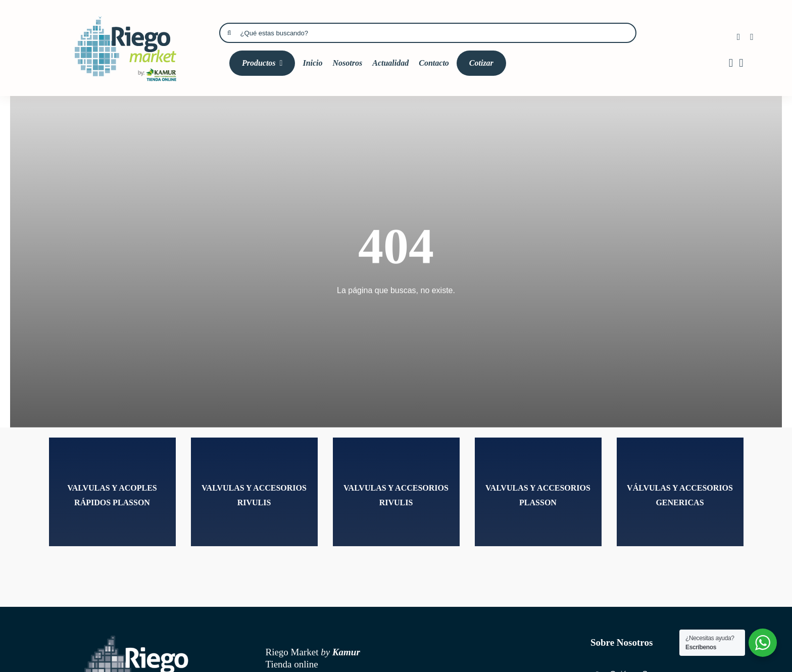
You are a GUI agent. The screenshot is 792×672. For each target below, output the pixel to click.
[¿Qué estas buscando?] (428, 33)
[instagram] (752, 37)
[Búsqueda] (229, 33)
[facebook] (739, 37)
